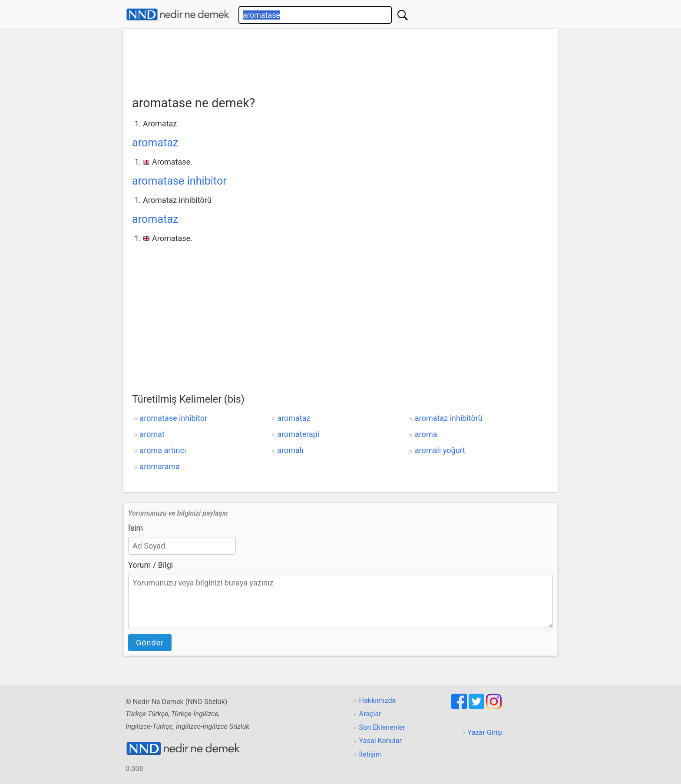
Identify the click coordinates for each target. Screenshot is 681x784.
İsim (136, 528)
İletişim (371, 754)
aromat (152, 434)
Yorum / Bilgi (150, 565)
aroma (426, 434)
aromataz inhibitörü (449, 418)
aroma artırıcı (163, 450)
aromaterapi (298, 434)
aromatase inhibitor (179, 181)
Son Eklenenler (382, 727)
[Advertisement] (340, 60)
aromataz (155, 143)
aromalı (290, 450)
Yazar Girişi (485, 733)
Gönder (150, 643)
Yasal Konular (380, 741)
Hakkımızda (378, 700)
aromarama (160, 466)
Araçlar (370, 714)
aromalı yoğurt (440, 450)
